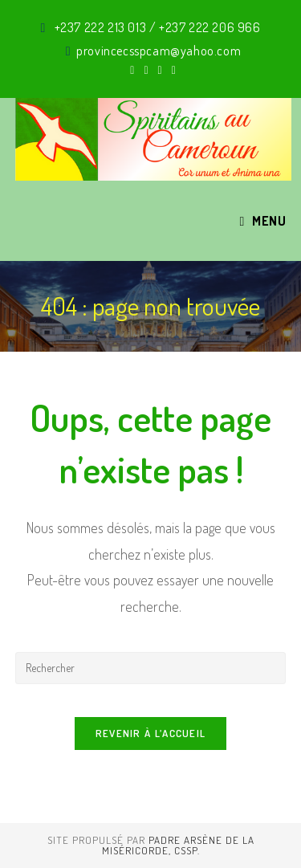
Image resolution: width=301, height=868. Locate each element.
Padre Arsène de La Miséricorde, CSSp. (178, 845)
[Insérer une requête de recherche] (151, 668)
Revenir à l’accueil (151, 733)
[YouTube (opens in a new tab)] (171, 70)
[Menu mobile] (262, 221)
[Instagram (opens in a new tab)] (160, 70)
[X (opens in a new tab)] (132, 70)
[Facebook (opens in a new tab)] (146, 70)
